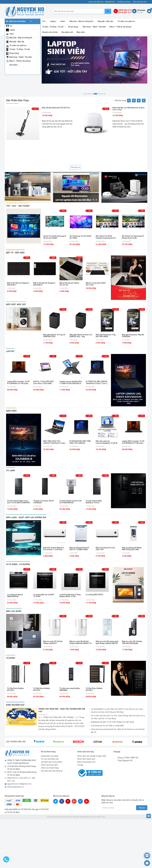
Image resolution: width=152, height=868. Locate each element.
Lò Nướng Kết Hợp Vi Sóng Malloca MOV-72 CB (70, 596)
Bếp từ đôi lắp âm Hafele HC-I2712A (69, 284)
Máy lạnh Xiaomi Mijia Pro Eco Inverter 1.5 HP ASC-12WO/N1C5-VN (54, 549)
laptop (10, 351)
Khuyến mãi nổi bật (50, 32)
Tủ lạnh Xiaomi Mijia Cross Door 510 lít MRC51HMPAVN (18, 502)
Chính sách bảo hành (49, 765)
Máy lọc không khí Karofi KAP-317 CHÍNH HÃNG (79, 549)
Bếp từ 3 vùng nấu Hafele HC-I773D (96, 284)
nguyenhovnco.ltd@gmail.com (19, 784)
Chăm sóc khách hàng (50, 768)
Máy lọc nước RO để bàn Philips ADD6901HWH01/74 (81, 642)
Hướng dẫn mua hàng (50, 756)
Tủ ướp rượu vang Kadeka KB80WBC (70, 689)
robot (12, 34)
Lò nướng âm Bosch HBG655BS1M (15, 596)
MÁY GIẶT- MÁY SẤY (16, 304)
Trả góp (80, 765)
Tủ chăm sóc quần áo (18, 45)
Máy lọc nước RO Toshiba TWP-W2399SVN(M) (132, 642)
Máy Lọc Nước (14, 611)
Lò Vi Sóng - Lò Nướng (18, 564)
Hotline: (91, 2)
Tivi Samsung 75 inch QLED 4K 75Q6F (80, 237)
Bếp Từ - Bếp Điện (15, 253)
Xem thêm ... (14, 65)
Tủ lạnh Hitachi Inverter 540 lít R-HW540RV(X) (70, 502)
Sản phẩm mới (67, 32)
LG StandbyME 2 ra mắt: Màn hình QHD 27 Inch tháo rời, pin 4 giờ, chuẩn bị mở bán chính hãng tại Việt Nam (116, 711)
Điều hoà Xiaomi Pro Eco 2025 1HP (105, 549)
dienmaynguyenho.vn (16, 787)
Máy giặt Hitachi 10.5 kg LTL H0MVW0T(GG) (54, 336)
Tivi (11, 26)
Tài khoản (141, 10)
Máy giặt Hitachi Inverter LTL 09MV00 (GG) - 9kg (81, 336)
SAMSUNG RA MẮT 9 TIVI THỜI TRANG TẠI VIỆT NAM (112, 722)
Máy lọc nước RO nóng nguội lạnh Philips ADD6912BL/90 (107, 642)
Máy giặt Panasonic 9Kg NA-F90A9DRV (133, 336)
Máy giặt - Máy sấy (17, 42)
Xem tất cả (75, 167)
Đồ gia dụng (14, 53)
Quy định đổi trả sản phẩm (52, 762)
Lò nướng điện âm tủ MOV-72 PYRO (44, 596)
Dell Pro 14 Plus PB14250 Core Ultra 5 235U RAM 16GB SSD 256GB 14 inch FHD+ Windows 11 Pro (44, 383)
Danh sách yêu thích (140, 2)
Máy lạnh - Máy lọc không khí (21, 38)
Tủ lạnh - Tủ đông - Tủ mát (20, 49)
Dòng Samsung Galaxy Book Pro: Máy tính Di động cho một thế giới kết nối (117, 731)
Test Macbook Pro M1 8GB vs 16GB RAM (106, 726)
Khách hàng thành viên (86, 762)
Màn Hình (11, 411)
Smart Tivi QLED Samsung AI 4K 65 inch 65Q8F (55, 237)
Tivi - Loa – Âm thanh (18, 206)
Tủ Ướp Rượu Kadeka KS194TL (42, 689)
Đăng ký (142, 808)
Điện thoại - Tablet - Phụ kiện (21, 57)
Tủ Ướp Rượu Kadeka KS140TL (15, 689)
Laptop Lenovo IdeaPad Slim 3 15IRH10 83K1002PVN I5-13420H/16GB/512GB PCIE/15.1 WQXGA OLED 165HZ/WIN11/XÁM (71, 383)
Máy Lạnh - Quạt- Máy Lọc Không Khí (26, 517)
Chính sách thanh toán (86, 759)
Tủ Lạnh (11, 470)
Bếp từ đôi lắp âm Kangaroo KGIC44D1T (18, 284)
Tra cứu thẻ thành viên (50, 759)
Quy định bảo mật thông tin (52, 771)
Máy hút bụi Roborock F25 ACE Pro (56, 108)
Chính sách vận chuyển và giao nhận (92, 756)
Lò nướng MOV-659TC (95, 595)
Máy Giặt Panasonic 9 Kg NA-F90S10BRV (106, 336)
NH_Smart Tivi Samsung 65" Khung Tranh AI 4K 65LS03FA (133, 237)
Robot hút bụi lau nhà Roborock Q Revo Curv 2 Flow (129, 109)
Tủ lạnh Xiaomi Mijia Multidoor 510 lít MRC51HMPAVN (94, 502)
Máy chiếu (81, 32)
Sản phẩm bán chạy (17, 100)
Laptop (12, 30)
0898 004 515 (125, 10)
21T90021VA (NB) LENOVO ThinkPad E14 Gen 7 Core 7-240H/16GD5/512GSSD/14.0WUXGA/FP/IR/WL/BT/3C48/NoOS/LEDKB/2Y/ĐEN (97, 383)
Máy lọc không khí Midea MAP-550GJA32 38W (132, 549)
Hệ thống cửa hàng (124, 2)
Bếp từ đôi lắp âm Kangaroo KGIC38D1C (44, 284)
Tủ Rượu (11, 658)
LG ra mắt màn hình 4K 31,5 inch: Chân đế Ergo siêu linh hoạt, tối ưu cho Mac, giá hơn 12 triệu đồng (117, 717)
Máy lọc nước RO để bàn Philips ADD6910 (53, 642)
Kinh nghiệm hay (15, 705)
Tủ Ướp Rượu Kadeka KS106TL (94, 689)
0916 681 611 (125, 12)
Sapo (103, 817)
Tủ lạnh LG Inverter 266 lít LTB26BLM (44, 502)
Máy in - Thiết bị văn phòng (20, 61)
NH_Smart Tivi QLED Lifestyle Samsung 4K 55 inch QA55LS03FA (106, 237)
